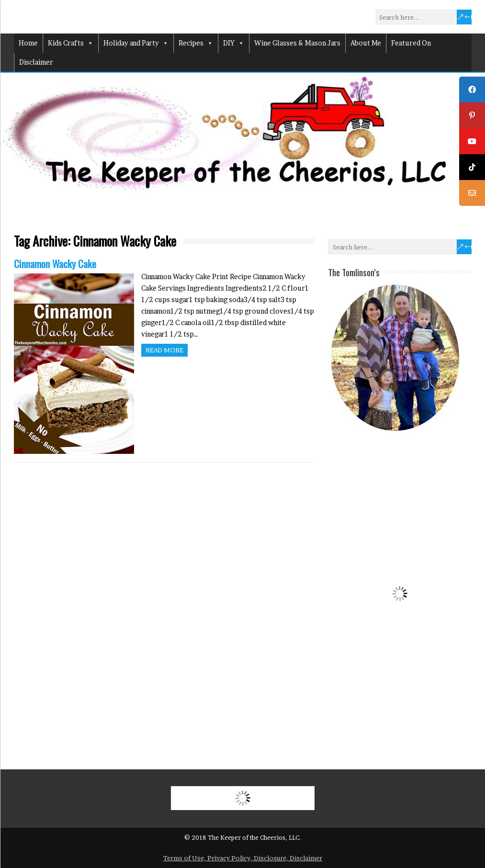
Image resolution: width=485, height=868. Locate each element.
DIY (234, 43)
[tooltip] (472, 90)
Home (28, 43)
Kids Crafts (71, 43)
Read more (164, 350)
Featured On (411, 43)
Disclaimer (36, 62)
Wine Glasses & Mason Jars (297, 43)
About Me (366, 43)
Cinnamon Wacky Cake (55, 264)
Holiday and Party (136, 43)
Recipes (196, 43)
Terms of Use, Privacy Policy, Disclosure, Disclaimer (243, 858)
